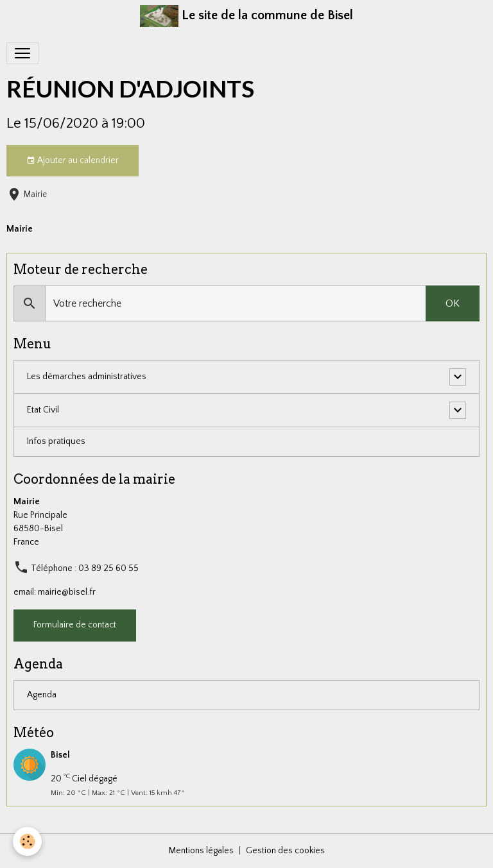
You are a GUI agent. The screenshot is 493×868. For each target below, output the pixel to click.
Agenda (42, 695)
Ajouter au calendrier (73, 161)
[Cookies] (27, 841)
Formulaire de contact (75, 625)
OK (453, 303)
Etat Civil (43, 410)
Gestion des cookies (285, 851)
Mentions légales (201, 851)
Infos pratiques (56, 441)
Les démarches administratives (87, 377)
